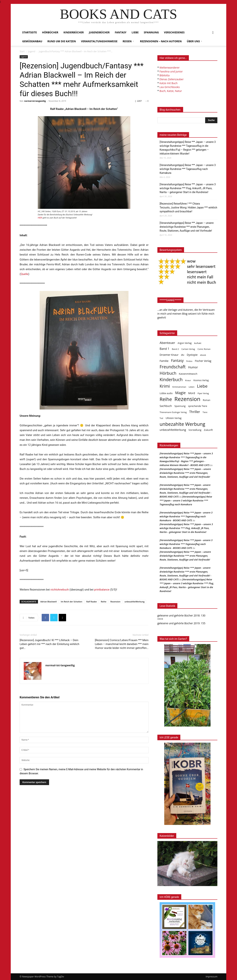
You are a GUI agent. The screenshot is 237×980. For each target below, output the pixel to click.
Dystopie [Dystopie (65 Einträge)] (192, 355)
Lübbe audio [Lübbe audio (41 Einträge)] (166, 393)
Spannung (151, 32)
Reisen (128, 41)
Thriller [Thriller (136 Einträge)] (195, 412)
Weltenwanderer (170, 68)
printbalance (102, 590)
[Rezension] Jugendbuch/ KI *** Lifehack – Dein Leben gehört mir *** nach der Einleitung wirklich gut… (49, 644)
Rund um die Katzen (62, 41)
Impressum (212, 977)
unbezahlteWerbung (134, 602)
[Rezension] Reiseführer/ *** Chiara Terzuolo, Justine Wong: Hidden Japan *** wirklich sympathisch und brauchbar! (188, 208)
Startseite (30, 32)
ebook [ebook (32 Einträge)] (203, 355)
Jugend (32, 51)
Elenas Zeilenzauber (171, 79)
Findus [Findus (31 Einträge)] (189, 361)
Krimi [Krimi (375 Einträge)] (165, 386)
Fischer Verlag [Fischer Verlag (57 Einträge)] (203, 361)
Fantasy (121, 32)
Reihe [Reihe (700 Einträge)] (166, 399)
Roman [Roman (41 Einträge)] (207, 400)
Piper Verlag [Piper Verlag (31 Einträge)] (203, 393)
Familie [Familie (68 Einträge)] (164, 361)
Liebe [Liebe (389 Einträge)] (202, 386)
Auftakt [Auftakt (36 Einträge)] (198, 343)
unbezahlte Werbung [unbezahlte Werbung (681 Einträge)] (182, 424)
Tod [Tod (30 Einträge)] (161, 418)
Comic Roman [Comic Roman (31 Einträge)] (204, 349)
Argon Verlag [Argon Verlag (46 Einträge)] (185, 343)
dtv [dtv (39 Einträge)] (183, 355)
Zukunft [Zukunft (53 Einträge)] (208, 430)
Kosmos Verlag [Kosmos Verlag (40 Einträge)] (201, 380)
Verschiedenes (174, 32)
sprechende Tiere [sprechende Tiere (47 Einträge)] (198, 406)
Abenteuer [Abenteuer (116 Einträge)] (167, 343)
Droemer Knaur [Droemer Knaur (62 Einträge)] (169, 355)
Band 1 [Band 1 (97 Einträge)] (165, 349)
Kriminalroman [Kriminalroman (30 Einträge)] (179, 387)
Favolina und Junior (171, 71)
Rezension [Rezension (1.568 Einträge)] (187, 399)
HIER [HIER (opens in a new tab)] (40, 218)
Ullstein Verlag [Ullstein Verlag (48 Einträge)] (173, 418)
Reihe (104, 602)
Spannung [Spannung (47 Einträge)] (180, 406)
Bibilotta (164, 75)
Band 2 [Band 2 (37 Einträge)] (175, 349)
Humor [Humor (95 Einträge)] (193, 367)
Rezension (115, 602)
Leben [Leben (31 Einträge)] (192, 387)
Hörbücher (50, 32)
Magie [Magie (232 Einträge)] (180, 393)
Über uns (194, 41)
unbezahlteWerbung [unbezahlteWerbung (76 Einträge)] (173, 430)
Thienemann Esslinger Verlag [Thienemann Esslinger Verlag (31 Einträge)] (173, 412)
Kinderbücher (74, 32)
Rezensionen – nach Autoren (161, 41)
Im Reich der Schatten (71, 602)
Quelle (24, 274)
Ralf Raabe (91, 602)
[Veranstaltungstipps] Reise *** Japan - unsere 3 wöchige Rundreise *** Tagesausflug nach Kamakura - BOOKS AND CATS (186, 516)
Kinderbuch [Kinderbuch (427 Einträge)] (171, 380)
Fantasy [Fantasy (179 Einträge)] (177, 361)
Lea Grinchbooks (170, 87)
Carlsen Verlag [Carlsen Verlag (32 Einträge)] (188, 349)
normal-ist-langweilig (35, 101)
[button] (213, 33)
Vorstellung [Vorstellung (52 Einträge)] (195, 430)
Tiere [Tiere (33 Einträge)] (205, 412)
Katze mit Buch (168, 83)
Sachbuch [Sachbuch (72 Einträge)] (166, 406)
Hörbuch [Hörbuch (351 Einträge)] (168, 373)
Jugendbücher (99, 32)
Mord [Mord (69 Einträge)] (192, 393)
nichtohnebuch (60, 590)
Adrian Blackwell (49, 602)
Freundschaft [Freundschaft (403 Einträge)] (173, 367)
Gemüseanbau (32, 41)
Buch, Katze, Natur (171, 91)
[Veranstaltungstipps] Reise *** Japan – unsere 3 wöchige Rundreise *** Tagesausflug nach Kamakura (188, 169)
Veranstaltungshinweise (99, 41)
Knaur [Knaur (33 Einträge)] (188, 380)
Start (22, 51)
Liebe (135, 32)
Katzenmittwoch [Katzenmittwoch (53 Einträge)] (188, 374)
